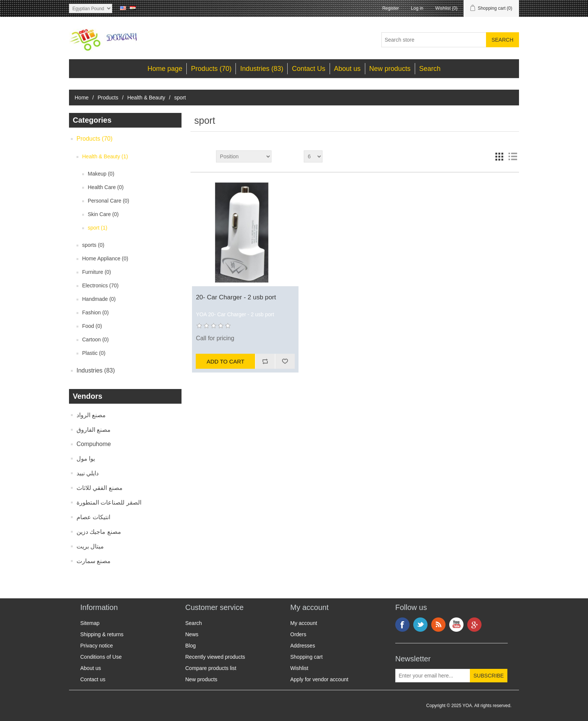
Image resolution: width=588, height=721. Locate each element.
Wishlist (299, 668)
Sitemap (90, 623)
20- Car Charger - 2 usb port (236, 297)
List (513, 156)
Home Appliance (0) (105, 258)
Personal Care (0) (109, 201)
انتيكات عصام (93, 517)
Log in (417, 8)
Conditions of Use (101, 657)
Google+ (474, 625)
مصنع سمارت (94, 561)
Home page (165, 69)
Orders (298, 634)
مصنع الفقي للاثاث (100, 488)
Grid (499, 156)
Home (82, 98)
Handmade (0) (99, 299)
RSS (438, 625)
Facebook (402, 625)
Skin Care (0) (103, 214)
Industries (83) (262, 69)
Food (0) (92, 326)
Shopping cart (306, 657)
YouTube (456, 625)
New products (390, 69)
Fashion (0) (95, 312)
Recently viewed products (215, 657)
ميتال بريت (90, 546)
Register (391, 8)
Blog (190, 646)
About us (347, 69)
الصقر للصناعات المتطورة (109, 502)
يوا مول (86, 459)
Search (430, 69)
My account (304, 623)
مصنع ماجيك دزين (99, 532)
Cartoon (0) (95, 339)
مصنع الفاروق (94, 430)
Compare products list (211, 668)
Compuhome (94, 444)
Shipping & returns (102, 634)
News (192, 634)
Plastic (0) (94, 353)
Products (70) (211, 69)
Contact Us (308, 69)
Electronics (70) (100, 285)
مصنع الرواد (91, 415)
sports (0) (93, 245)
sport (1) (97, 228)
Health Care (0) (106, 187)
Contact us (93, 679)
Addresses (303, 646)
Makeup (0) (101, 174)
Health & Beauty (146, 98)
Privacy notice (97, 646)
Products (108, 98)
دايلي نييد (88, 473)
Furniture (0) (97, 272)
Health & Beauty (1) (105, 156)
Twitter (420, 625)
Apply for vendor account (319, 679)
